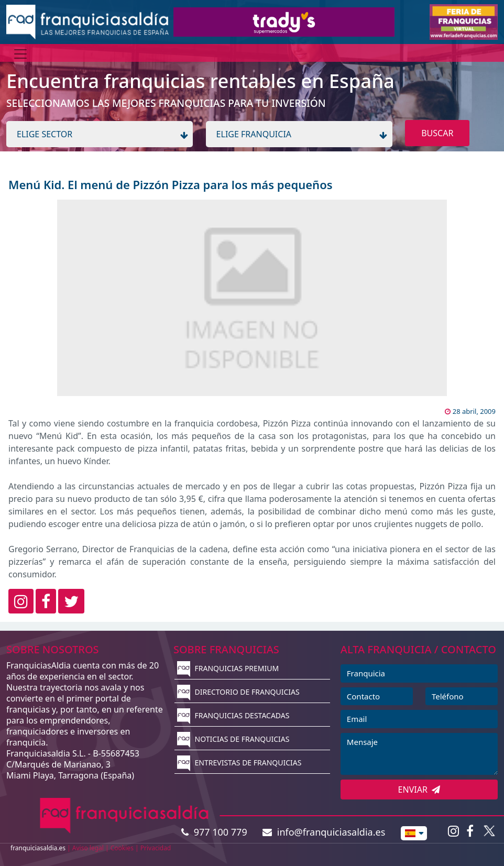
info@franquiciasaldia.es (324, 832)
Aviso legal (88, 848)
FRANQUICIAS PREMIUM (228, 668)
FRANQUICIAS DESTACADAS (233, 715)
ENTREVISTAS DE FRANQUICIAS (239, 763)
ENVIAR (419, 790)
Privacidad (156, 848)
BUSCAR (437, 133)
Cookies (122, 848)
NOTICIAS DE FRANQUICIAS (233, 739)
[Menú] (20, 54)
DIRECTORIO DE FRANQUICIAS (238, 692)
